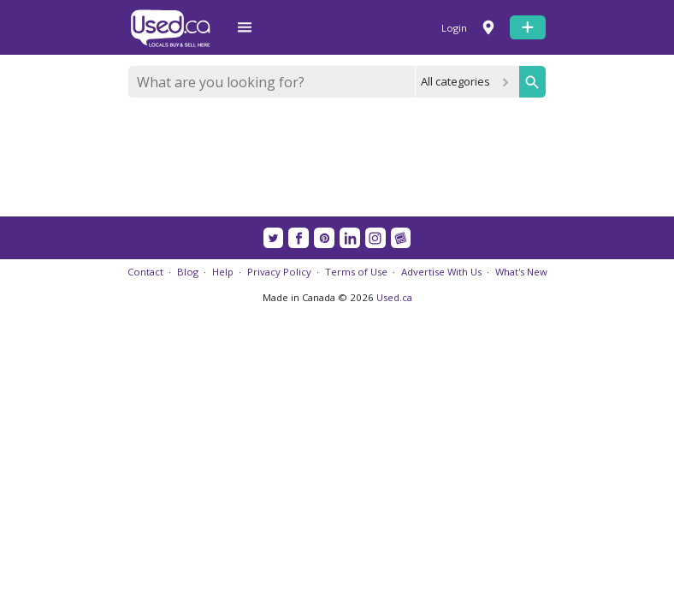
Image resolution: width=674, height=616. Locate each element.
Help (223, 272)
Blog (188, 272)
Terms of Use (356, 272)
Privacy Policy (279, 272)
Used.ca (394, 297)
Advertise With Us (441, 272)
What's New (521, 272)
